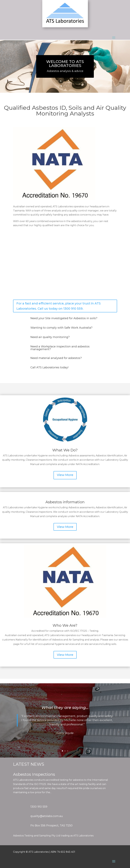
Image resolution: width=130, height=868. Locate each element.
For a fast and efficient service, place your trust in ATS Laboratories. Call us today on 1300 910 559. (59, 306)
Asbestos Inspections (34, 774)
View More (65, 475)
